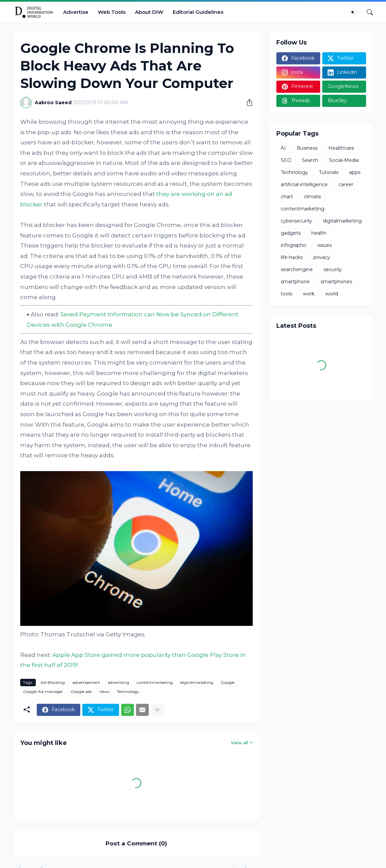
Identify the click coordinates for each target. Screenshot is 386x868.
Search (310, 160)
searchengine (297, 269)
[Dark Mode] (355, 12)
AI (283, 148)
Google (228, 682)
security (333, 269)
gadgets (291, 233)
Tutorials (329, 172)
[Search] (367, 12)
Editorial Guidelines (198, 12)
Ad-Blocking (53, 682)
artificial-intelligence (304, 184)
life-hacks (292, 257)
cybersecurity (296, 221)
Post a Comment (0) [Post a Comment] (136, 843)
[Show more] (157, 710)
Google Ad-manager (43, 691)
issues (325, 245)
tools (286, 294)
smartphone (295, 282)
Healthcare (341, 148)
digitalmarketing (197, 682)
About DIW (149, 12)
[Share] (247, 103)
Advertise (76, 12)
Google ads (81, 691)
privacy (322, 257)
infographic (294, 245)
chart (287, 197)
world (332, 294)
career (346, 184)
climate (312, 197)
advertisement (86, 682)
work (309, 294)
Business (307, 148)
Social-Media (344, 160)
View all (239, 743)
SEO (286, 160)
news (104, 691)
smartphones (336, 282)
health (319, 233)
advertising (118, 682)
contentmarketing (155, 682)
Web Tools (112, 12)
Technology (128, 691)
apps (355, 172)
